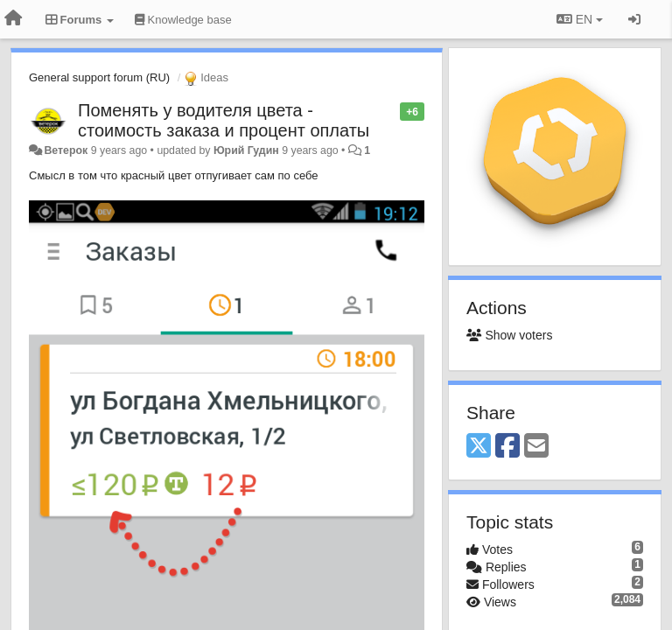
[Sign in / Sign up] (634, 19)
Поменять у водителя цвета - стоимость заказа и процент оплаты (224, 120)
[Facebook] (507, 447)
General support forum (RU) (99, 77)
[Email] (536, 447)
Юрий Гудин (246, 150)
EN (580, 19)
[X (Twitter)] (479, 447)
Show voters (509, 335)
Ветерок (66, 150)
